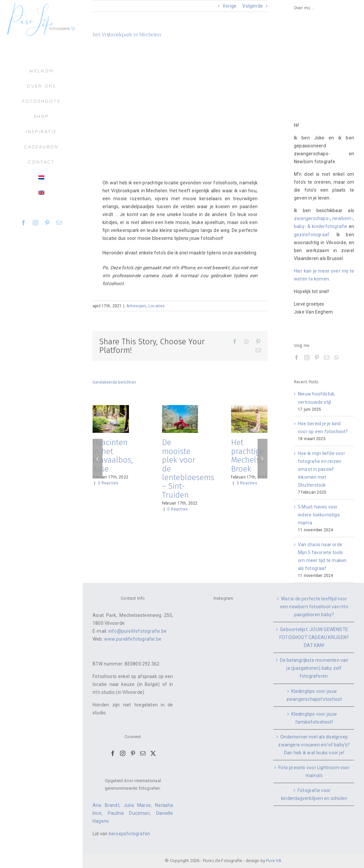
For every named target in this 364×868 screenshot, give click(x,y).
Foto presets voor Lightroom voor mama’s (314, 772)
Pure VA (274, 861)
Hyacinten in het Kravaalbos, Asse (113, 455)
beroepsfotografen (130, 834)
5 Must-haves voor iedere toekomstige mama (319, 515)
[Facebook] (297, 358)
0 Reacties (108, 483)
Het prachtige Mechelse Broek (248, 455)
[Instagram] (307, 358)
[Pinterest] (317, 358)
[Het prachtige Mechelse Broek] (249, 408)
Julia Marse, (139, 805)
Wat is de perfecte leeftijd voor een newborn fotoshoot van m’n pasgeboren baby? (314, 607)
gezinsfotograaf (312, 235)
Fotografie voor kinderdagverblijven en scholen (314, 794)
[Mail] (327, 358)
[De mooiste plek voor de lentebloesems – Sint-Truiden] (180, 408)
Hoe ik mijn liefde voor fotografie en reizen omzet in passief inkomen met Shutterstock (322, 469)
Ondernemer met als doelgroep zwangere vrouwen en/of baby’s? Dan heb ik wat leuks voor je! (314, 745)
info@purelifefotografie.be (138, 631)
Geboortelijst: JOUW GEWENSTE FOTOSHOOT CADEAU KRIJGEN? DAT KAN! (314, 637)
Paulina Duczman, (132, 813)
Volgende (253, 6)
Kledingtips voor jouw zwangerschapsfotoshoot (314, 695)
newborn (342, 218)
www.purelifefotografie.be (133, 639)
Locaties (157, 306)
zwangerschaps (311, 218)
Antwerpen (136, 306)
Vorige (229, 6)
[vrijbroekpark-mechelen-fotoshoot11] (180, 103)
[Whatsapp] (337, 358)
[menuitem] (41, 177)
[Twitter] (153, 753)
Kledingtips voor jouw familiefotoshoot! (314, 718)
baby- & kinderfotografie (321, 226)
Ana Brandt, (108, 805)
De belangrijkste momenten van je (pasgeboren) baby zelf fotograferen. (314, 668)
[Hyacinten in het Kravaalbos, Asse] (111, 408)
